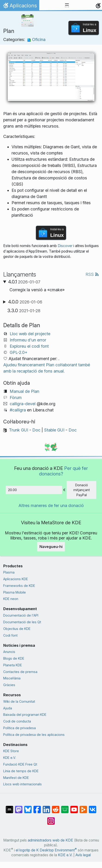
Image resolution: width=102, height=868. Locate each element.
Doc (36, 430)
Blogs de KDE (14, 658)
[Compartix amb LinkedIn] (46, 807)
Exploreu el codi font (29, 346)
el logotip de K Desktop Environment (46, 850)
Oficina (36, 39)
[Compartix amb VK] (93, 807)
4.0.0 (25, 302)
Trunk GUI (19, 430)
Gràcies (9, 685)
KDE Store (11, 751)
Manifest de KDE (16, 778)
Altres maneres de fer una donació (51, 505)
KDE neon (11, 599)
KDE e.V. (10, 758)
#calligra (18, 410)
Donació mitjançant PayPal (82, 490)
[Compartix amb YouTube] (74, 807)
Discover (65, 246)
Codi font (10, 635)
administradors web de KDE (50, 840)
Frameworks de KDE (19, 586)
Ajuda (8, 708)
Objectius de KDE (17, 629)
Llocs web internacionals (22, 784)
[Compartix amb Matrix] (9, 807)
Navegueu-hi (51, 547)
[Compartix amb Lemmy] (65, 807)
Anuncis (9, 652)
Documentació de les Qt (22, 622)
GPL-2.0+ (19, 352)
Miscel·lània (12, 678)
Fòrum (16, 398)
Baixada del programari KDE (25, 715)
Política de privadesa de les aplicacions (34, 735)
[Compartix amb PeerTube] (83, 807)
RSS (92, 274)
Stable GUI (54, 430)
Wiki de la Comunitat (19, 701)
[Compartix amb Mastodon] (19, 807)
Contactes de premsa (20, 672)
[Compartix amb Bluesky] (28, 807)
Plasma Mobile (15, 592)
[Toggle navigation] (67, 6)
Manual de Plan (24, 391)
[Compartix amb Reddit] (56, 807)
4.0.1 (24, 282)
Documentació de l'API (21, 615)
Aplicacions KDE (16, 579)
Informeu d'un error (28, 340)
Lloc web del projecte (30, 334)
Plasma (9, 572)
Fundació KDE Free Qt (20, 764)
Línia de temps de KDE (21, 771)
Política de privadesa (19, 728)
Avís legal (83, 855)
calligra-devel (23, 404)
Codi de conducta (17, 721)
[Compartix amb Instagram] (51, 819)
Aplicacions (19, 7)
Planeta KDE (13, 665)
